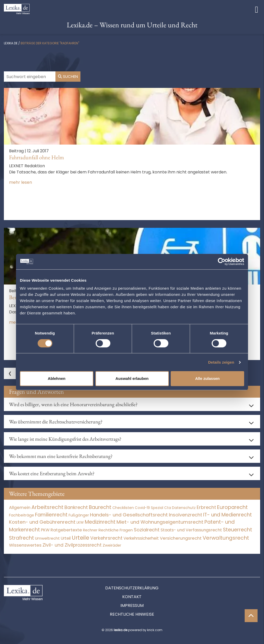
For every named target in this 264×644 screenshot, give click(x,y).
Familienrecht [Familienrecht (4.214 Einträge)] (51, 515)
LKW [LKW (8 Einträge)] (80, 522)
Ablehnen (56, 378)
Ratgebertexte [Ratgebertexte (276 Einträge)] (66, 530)
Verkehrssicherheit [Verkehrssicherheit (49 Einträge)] (141, 538)
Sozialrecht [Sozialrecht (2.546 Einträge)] (147, 530)
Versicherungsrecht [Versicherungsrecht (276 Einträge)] (181, 538)
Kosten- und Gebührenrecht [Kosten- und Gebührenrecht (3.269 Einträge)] (42, 522)
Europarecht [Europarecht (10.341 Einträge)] (232, 507)
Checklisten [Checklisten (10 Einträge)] (123, 508)
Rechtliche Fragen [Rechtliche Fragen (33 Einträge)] (116, 530)
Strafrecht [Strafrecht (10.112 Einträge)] (22, 538)
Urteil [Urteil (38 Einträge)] (66, 538)
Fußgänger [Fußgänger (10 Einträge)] (79, 515)
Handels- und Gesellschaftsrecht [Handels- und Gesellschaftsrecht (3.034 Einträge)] (129, 515)
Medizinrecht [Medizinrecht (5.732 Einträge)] (100, 522)
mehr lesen (20, 182)
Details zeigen (221, 362)
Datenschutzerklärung (132, 588)
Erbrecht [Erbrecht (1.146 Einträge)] (206, 507)
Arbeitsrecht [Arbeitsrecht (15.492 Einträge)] (47, 507)
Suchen (68, 76)
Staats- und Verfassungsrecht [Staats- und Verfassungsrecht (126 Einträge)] (191, 530)
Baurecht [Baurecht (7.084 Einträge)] (100, 507)
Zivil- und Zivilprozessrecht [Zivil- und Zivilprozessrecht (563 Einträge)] (72, 545)
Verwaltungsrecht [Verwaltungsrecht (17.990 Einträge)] (226, 538)
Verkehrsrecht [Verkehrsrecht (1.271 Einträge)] (106, 538)
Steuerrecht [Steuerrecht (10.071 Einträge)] (238, 530)
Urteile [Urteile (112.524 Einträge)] (80, 538)
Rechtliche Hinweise (132, 614)
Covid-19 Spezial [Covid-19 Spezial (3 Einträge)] (149, 508)
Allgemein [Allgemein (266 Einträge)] (20, 508)
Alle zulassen (207, 378)
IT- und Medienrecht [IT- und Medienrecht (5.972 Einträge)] (228, 515)
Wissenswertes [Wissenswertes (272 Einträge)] (25, 545)
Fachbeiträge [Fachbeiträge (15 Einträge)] (22, 515)
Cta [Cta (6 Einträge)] (168, 508)
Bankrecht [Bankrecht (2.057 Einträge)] (76, 507)
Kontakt (132, 597)
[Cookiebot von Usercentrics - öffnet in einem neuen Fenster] (222, 262)
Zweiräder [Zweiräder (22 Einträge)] (112, 545)
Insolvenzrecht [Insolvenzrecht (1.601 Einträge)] (185, 515)
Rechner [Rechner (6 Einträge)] (90, 530)
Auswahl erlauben (132, 378)
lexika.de (11, 43)
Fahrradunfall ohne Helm (36, 157)
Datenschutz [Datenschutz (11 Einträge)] (184, 508)
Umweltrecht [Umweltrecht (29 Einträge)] (47, 538)
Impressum (132, 605)
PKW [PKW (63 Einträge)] (45, 530)
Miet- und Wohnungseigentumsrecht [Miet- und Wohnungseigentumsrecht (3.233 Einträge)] (160, 522)
